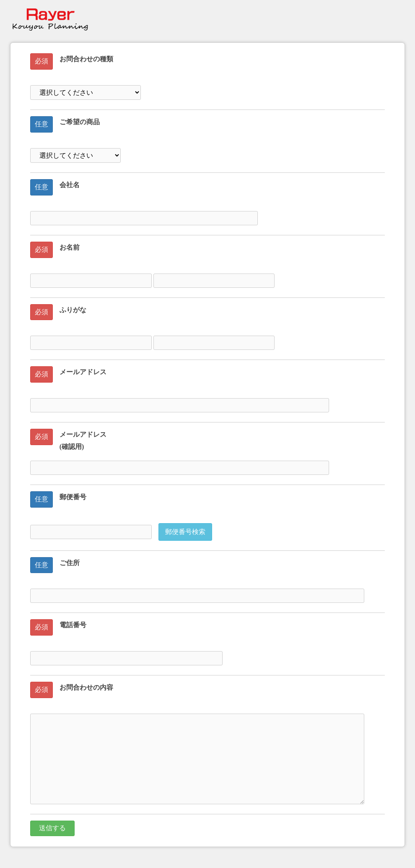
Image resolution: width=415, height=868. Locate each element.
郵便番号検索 (185, 532)
